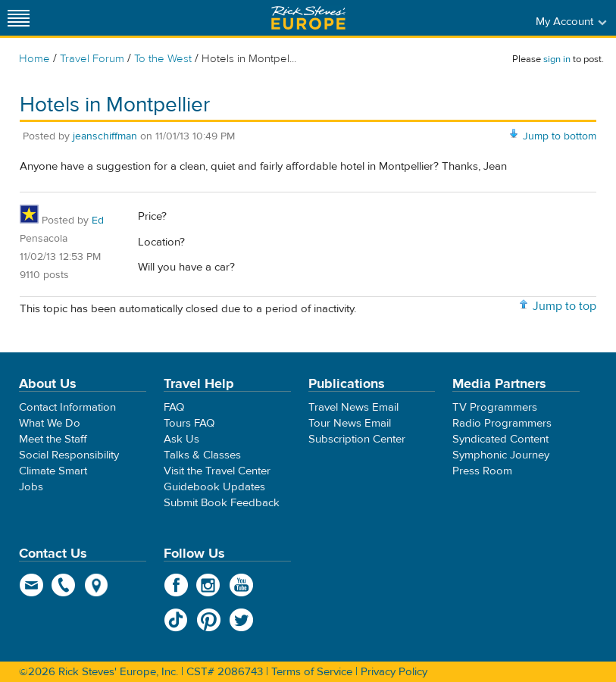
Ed (98, 221)
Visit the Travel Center (217, 471)
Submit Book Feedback (222, 503)
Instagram (209, 585)
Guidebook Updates (214, 487)
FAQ (174, 407)
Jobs (31, 487)
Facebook (176, 585)
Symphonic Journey (501, 455)
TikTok (176, 620)
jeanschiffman (105, 136)
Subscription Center (357, 439)
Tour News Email (350, 423)
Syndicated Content (500, 439)
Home (34, 59)
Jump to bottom (560, 136)
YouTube (241, 585)
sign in (557, 59)
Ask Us (181, 439)
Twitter (241, 620)
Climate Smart (53, 471)
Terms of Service (312, 672)
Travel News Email (353, 407)
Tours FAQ (189, 423)
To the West (163, 59)
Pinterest (209, 620)
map (97, 585)
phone (64, 585)
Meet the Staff (53, 439)
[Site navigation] (19, 18)
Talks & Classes (202, 455)
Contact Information (67, 407)
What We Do (50, 423)
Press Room (482, 471)
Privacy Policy (394, 672)
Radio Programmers (502, 423)
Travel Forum (92, 59)
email (31, 585)
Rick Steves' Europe (308, 18)
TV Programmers (495, 407)
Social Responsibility (69, 455)
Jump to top (564, 306)
